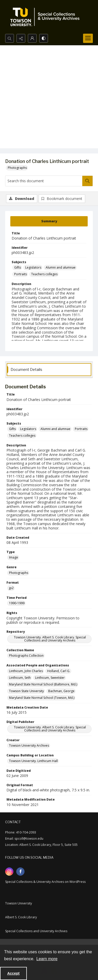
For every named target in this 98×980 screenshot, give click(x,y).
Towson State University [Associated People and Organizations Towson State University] (26, 691)
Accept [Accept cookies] (13, 973)
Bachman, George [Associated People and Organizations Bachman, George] (61, 691)
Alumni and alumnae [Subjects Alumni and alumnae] (61, 267)
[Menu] (88, 38)
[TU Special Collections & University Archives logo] (46, 17)
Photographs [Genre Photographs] (19, 573)
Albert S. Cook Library (21, 917)
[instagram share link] (9, 872)
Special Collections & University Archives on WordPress (45, 882)
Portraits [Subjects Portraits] (21, 274)
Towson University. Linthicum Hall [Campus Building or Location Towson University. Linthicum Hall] (33, 761)
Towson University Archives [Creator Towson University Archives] (29, 745)
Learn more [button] (47, 959)
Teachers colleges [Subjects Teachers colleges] (44, 274)
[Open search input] (10, 38)
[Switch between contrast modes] (44, 38)
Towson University (19, 903)
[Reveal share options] (21, 38)
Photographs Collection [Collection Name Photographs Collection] (26, 656)
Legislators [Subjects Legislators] (33, 267)
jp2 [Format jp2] (11, 588)
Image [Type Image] (14, 557)
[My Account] (32, 38)
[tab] (49, 221)
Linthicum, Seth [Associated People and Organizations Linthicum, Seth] (20, 678)
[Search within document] (87, 181)
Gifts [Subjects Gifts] (18, 267)
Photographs (17, 168)
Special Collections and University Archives (36, 931)
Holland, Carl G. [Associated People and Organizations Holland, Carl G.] (59, 671)
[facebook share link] (20, 872)
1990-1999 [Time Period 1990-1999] (17, 603)
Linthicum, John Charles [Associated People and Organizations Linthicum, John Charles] (26, 671)
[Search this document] (44, 181)
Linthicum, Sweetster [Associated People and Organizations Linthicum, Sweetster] (50, 678)
